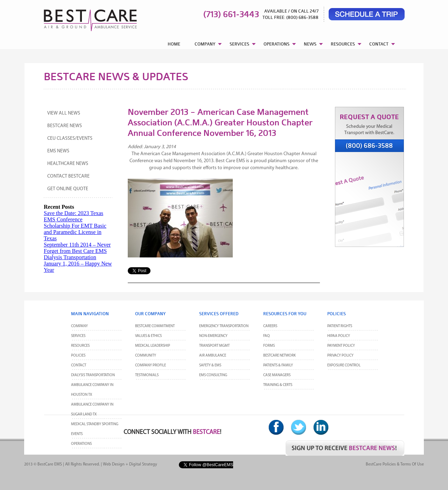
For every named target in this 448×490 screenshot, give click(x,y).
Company (79, 326)
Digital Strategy (143, 464)
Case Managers (277, 375)
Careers (270, 326)
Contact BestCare (68, 176)
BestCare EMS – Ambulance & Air (81, 18)
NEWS (310, 44)
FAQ (267, 336)
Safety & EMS (210, 365)
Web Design (114, 464)
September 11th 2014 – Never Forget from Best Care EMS (77, 248)
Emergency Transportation (224, 326)
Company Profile (150, 365)
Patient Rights (340, 326)
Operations (81, 444)
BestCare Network (279, 356)
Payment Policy (341, 346)
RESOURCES (343, 44)
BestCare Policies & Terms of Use (395, 464)
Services (78, 336)
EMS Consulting (213, 375)
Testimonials (147, 375)
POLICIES (78, 356)
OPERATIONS (276, 44)
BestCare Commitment (155, 326)
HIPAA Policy (339, 336)
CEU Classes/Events (70, 139)
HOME (174, 44)
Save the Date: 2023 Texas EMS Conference (73, 216)
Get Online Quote (68, 189)
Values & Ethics (148, 336)
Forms (269, 346)
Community (146, 356)
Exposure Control (344, 365)
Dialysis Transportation (70, 257)
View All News (64, 113)
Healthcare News (68, 164)
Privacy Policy (340, 356)
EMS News (58, 151)
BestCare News (65, 126)
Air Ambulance (213, 356)
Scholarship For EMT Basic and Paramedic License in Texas (75, 232)
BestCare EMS (50, 464)
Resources (80, 346)
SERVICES (239, 44)
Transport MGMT (214, 346)
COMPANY (205, 44)
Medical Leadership (153, 346)
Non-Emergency (213, 336)
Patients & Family (278, 365)
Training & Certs (278, 385)
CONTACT (379, 44)
